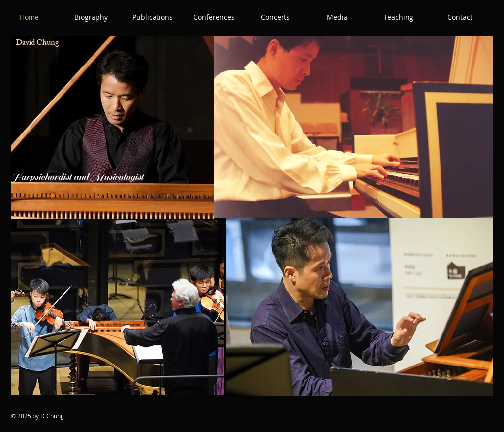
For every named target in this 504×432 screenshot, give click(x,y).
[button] (91, 17)
